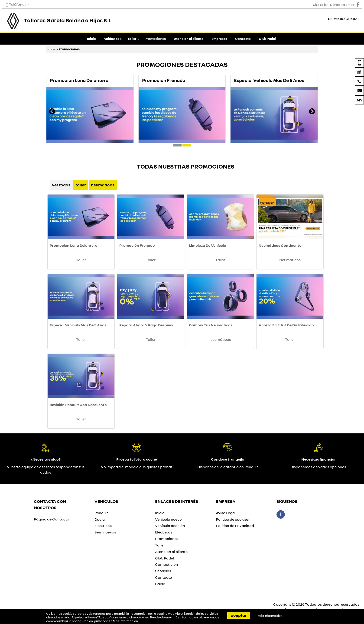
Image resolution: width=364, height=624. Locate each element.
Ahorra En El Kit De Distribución (286, 325)
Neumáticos (103, 185)
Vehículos (112, 39)
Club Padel (267, 39)
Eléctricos (103, 526)
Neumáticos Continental (281, 245)
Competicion (167, 564)
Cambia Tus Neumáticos (211, 325)
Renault (101, 513)
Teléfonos (16, 4)
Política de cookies (232, 519)
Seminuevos (105, 532)
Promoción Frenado (137, 245)
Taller (132, 39)
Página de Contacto (52, 519)
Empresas (219, 39)
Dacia (100, 519)
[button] (177, 145)
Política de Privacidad (235, 526)
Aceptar (239, 615)
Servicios (163, 571)
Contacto (243, 39)
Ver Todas (61, 185)
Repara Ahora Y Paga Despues (146, 325)
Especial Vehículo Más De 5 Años (78, 325)
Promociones (155, 39)
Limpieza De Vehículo (208, 245)
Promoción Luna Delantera (74, 245)
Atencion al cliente (189, 39)
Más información (125, 621)
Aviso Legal (226, 513)
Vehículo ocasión (170, 526)
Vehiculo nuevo (168, 519)
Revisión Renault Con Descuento (78, 405)
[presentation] (52, 112)
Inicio (91, 39)
